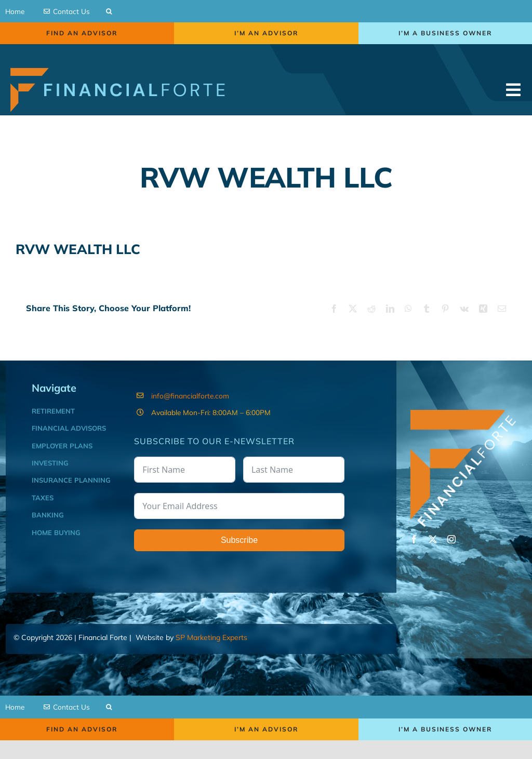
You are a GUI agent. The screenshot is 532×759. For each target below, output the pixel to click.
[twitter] (433, 550)
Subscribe (239, 550)
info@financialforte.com (190, 405)
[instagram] (451, 550)
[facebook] (414, 550)
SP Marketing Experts (211, 648)
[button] (109, 14)
